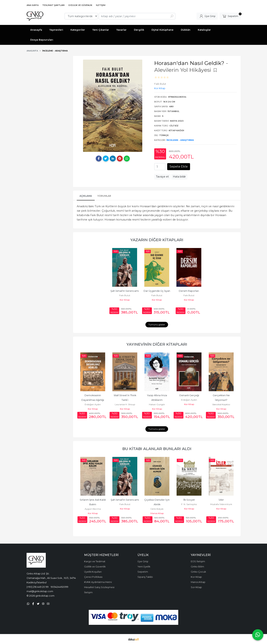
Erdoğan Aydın (93, 404)
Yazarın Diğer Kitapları (157, 240)
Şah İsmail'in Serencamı (125, 291)
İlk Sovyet (189, 500)
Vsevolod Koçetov (221, 404)
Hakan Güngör (157, 404)
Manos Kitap (157, 513)
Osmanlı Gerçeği (189, 395)
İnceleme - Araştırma (180, 140)
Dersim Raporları (189, 291)
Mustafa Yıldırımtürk (221, 504)
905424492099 (60, 587)
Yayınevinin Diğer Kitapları (157, 344)
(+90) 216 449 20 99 (38, 587)
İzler (221, 500)
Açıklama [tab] (86, 196)
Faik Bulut (125, 295)
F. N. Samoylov (189, 504)
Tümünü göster (157, 324)
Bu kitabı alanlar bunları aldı (157, 449)
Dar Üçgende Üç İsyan (157, 291)
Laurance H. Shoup (125, 404)
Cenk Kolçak (157, 509)
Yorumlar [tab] (104, 196)
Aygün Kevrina (93, 509)
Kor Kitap (125, 300)
